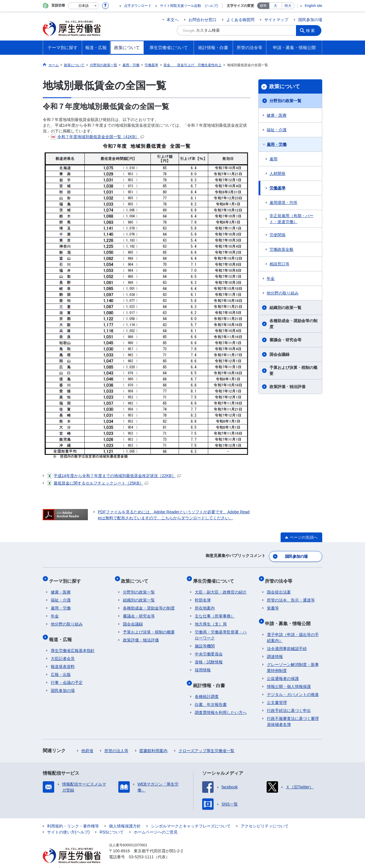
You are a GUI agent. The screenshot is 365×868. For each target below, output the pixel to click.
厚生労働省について (215, 577)
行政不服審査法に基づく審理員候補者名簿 (293, 713)
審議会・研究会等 (285, 340)
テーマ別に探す (67, 577)
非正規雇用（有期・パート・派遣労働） (291, 219)
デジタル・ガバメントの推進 (293, 686)
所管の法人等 (116, 742)
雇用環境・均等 (283, 203)
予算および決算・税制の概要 (293, 371)
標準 (263, 6)
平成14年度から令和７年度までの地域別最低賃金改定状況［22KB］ (114, 476)
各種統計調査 (207, 688)
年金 (271, 278)
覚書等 (273, 603)
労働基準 (277, 188)
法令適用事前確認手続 (287, 640)
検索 (312, 30)
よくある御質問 (240, 20)
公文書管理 (277, 694)
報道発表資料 (63, 658)
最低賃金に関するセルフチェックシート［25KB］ (98, 483)
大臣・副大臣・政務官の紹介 (221, 587)
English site (314, 6)
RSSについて (112, 823)
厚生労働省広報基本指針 (73, 642)
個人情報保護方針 (125, 817)
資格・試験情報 (209, 657)
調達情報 (275, 648)
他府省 (87, 742)
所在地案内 (205, 603)
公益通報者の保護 (283, 670)
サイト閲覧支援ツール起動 (181, 6)
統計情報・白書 (211, 678)
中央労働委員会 (209, 649)
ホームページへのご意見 (156, 823)
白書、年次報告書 (211, 696)
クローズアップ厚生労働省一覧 (206, 742)
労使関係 (277, 235)
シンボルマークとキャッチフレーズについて (191, 817)
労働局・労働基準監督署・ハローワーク (221, 630)
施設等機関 (205, 641)
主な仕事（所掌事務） (215, 611)
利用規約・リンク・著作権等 (73, 817)
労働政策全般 (281, 249)
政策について (285, 86)
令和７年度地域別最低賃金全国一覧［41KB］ (97, 137)
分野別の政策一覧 (285, 101)
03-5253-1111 (141, 848)
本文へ (173, 20)
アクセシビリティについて (265, 817)
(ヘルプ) (212, 6)
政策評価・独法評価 (287, 387)
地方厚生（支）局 (211, 619)
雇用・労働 (277, 144)
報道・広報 (62, 632)
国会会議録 (279, 354)
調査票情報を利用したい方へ (221, 704)
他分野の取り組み (283, 293)
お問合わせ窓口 (202, 20)
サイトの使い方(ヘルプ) (68, 823)
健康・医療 (277, 115)
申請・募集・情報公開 (290, 616)
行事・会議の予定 (67, 674)
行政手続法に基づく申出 (289, 702)
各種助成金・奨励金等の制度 (293, 324)
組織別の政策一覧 (285, 308)
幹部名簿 (203, 595)
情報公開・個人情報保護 (289, 678)
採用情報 (203, 665)
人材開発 (277, 173)
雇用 (273, 159)
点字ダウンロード (138, 6)
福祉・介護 (277, 130)
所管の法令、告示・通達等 (291, 595)
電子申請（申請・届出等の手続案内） (293, 629)
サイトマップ (276, 20)
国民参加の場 (310, 20)
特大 (288, 6)
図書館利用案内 (153, 742)
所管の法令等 (281, 577)
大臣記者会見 (63, 650)
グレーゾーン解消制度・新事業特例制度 (293, 659)
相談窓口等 (279, 264)
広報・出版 (61, 666)
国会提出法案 (279, 587)
